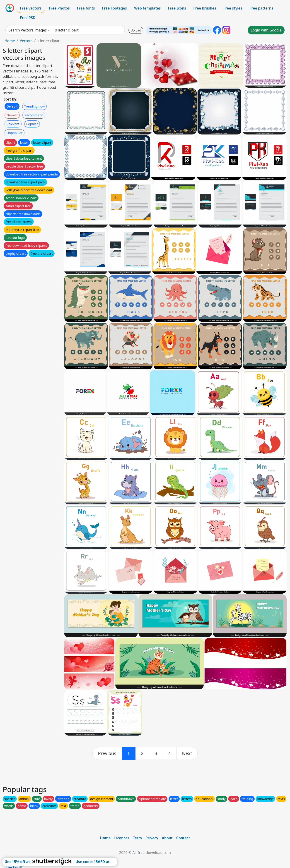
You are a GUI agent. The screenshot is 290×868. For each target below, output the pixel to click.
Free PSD (28, 18)
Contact (183, 838)
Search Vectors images (28, 30)
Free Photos (59, 8)
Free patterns (261, 8)
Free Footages (114, 8)
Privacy (152, 838)
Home (10, 41)
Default (12, 106)
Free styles (233, 8)
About (167, 838)
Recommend (34, 115)
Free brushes (205, 8)
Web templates (147, 8)
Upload (136, 30)
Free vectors (31, 8)
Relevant (13, 124)
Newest (12, 115)
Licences (122, 838)
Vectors (26, 41)
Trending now (34, 106)
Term (137, 838)
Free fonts (86, 8)
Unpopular (14, 133)
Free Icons (177, 8)
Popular (32, 124)
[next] (187, 753)
